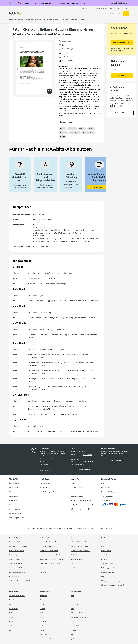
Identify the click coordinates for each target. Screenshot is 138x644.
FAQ (41, 467)
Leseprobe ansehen (67, 122)
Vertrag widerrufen (84, 469)
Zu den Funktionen (121, 113)
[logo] (15, 13)
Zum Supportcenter (115, 461)
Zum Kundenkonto (45, 462)
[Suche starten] (126, 14)
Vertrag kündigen (45, 470)
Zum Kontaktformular (77, 465)
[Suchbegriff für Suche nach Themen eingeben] (73, 14)
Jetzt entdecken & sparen (119, 3)
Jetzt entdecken (99, 187)
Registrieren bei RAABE (47, 459)
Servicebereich (44, 465)
